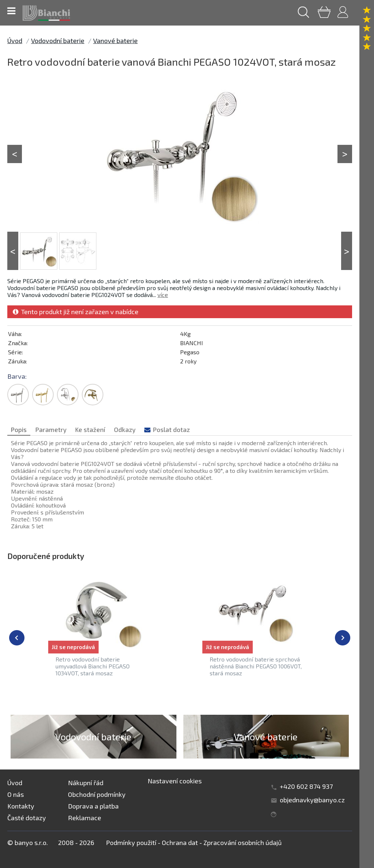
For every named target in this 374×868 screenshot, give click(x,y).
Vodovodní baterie (58, 40)
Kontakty (21, 806)
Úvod (15, 40)
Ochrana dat (180, 842)
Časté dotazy (27, 818)
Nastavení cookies (175, 781)
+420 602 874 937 (306, 786)
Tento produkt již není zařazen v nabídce (76, 312)
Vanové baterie (115, 40)
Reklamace (85, 818)
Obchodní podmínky (97, 794)
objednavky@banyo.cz (312, 800)
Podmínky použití (131, 842)
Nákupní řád (86, 783)
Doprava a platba (93, 806)
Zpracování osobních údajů (243, 842)
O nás (16, 794)
